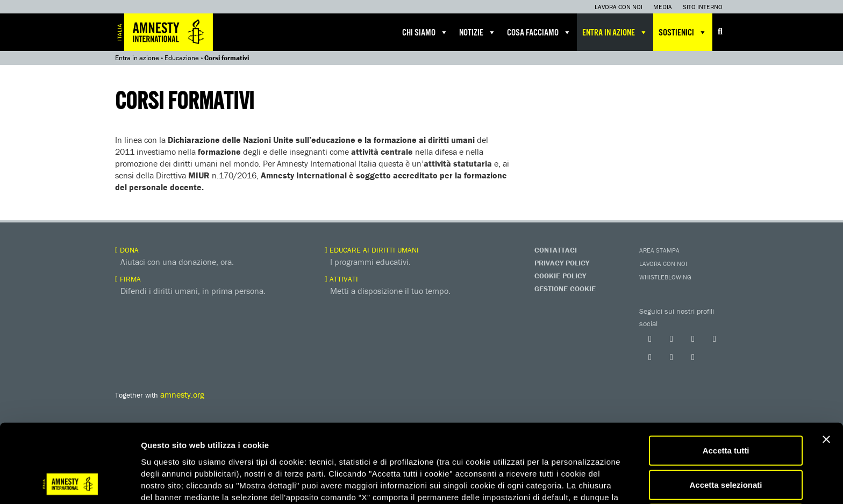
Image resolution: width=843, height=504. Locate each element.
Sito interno (703, 7)
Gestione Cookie (565, 289)
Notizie (478, 32)
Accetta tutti (726, 379)
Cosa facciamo (539, 32)
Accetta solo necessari (726, 447)
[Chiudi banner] (826, 368)
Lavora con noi (619, 7)
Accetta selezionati (726, 413)
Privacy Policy (562, 263)
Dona (127, 250)
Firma (128, 279)
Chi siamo (425, 32)
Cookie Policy (560, 276)
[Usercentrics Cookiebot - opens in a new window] (70, 483)
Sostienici (683, 32)
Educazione (182, 58)
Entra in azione (615, 32)
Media (663, 7)
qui (172, 448)
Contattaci (556, 250)
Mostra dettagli (566, 483)
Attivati (341, 279)
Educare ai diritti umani (372, 250)
